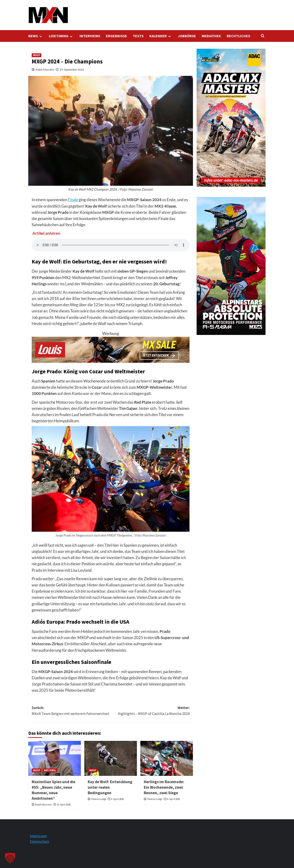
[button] (10, 858)
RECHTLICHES (238, 36)
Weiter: (150, 711)
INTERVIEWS (90, 36)
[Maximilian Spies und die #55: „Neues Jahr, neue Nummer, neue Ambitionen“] (55, 758)
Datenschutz (40, 841)
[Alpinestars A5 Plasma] (231, 265)
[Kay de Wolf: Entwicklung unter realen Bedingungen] (111, 758)
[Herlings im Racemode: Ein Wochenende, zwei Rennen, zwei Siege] (167, 758)
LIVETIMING (61, 36)
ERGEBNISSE (116, 36)
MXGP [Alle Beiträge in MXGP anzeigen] (37, 55)
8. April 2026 (117, 799)
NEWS (36, 36)
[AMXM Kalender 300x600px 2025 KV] (231, 117)
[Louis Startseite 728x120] (111, 349)
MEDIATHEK (211, 36)
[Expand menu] (41, 36)
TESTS (138, 36)
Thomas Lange (99, 799)
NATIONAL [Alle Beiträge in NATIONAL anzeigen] (50, 770)
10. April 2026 (64, 805)
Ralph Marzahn (45, 70)
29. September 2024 (72, 70)
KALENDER (161, 36)
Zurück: (71, 711)
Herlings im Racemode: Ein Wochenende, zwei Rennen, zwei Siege (164, 787)
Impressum (38, 836)
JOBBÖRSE (187, 36)
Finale (73, 200)
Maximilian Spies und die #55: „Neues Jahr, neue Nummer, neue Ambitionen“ (54, 790)
